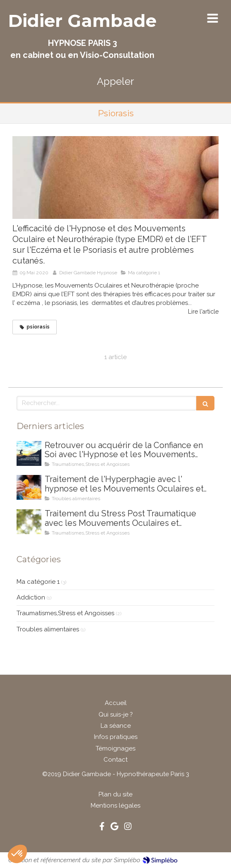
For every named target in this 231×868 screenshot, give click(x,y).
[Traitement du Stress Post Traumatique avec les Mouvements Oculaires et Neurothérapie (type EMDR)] (29, 522)
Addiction (31, 597)
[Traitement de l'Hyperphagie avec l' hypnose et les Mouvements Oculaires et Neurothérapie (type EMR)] (29, 487)
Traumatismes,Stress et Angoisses (65, 613)
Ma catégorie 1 (38, 582)
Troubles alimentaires (48, 629)
